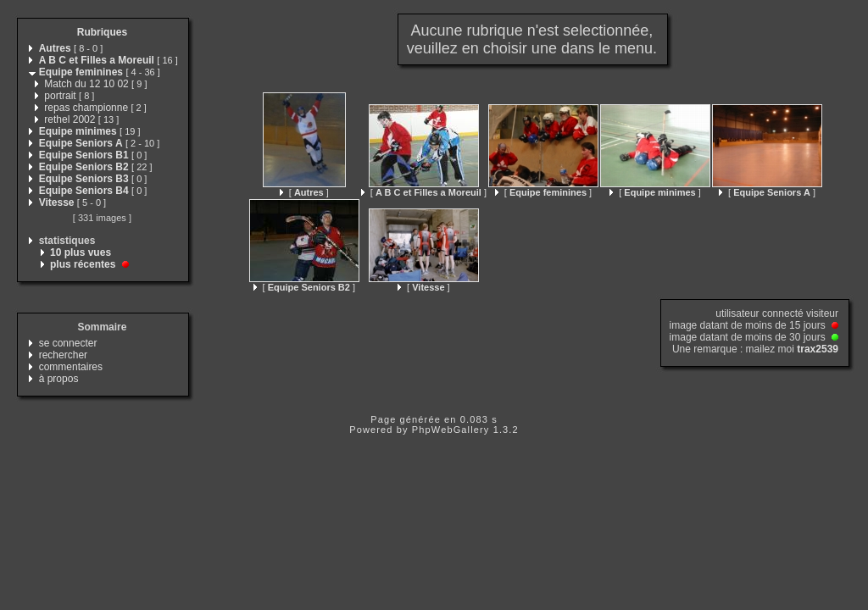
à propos (59, 379)
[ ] (304, 192)
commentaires (71, 367)
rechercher (63, 355)
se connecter (68, 343)
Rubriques (102, 32)
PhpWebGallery (451, 430)
